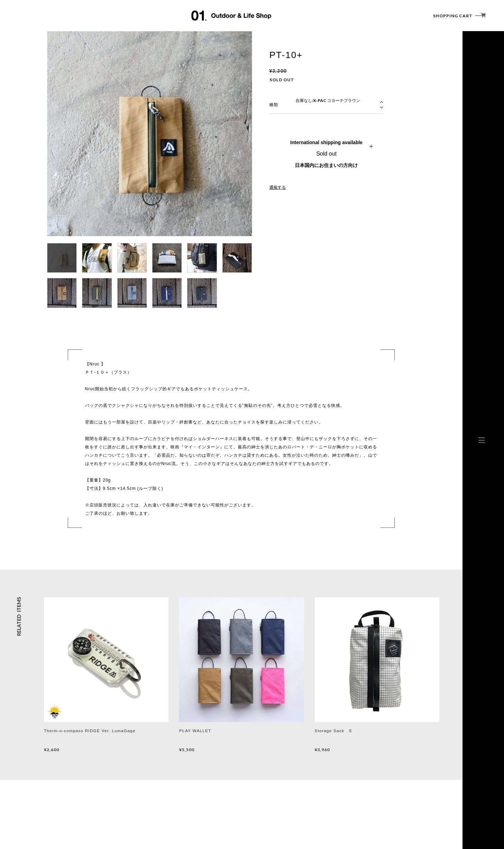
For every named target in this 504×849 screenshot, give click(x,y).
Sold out (326, 154)
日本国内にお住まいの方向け (326, 165)
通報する (278, 187)
